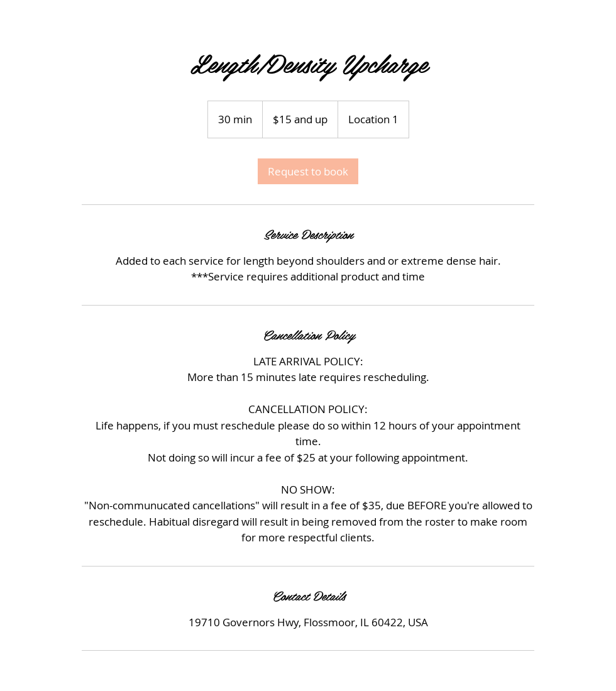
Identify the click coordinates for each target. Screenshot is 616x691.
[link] (308, 171)
